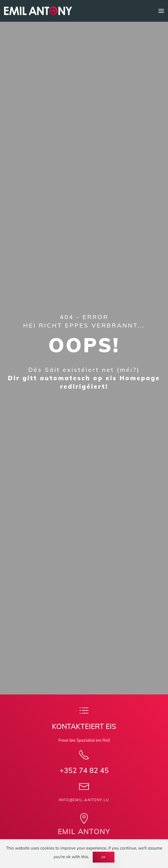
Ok (104, 857)
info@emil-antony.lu (84, 800)
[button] (161, 11)
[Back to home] (38, 11)
